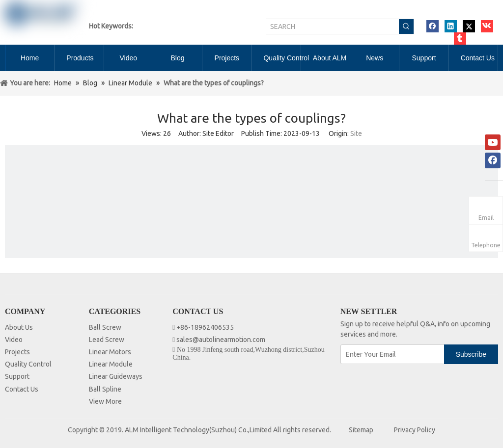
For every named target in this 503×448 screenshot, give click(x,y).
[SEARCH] (333, 26)
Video (14, 340)
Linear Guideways (116, 376)
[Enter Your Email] (393, 354)
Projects (17, 352)
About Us (19, 327)
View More (105, 401)
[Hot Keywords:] (406, 26)
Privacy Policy (415, 430)
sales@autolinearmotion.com (221, 340)
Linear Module (111, 364)
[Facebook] (493, 160)
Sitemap (361, 430)
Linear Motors (110, 352)
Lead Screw (107, 340)
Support (17, 376)
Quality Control (28, 364)
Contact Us (22, 389)
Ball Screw (105, 327)
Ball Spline (105, 389)
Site (356, 133)
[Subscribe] (471, 354)
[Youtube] (493, 142)
